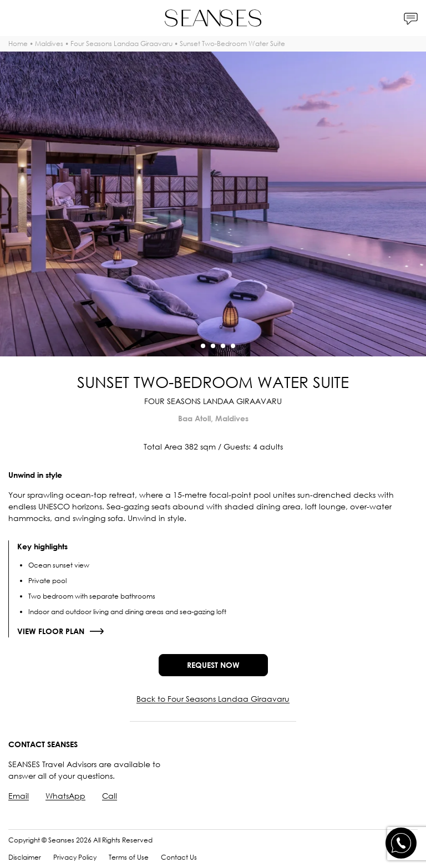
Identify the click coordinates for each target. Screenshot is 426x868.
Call (110, 796)
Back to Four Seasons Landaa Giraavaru (213, 699)
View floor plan (51, 631)
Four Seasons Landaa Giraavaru (121, 44)
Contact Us (179, 857)
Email (19, 796)
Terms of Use (129, 857)
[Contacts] (411, 18)
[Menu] (15, 18)
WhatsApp (65, 796)
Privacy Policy (75, 857)
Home (18, 44)
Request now (213, 665)
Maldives (49, 44)
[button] (193, 346)
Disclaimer (25, 857)
